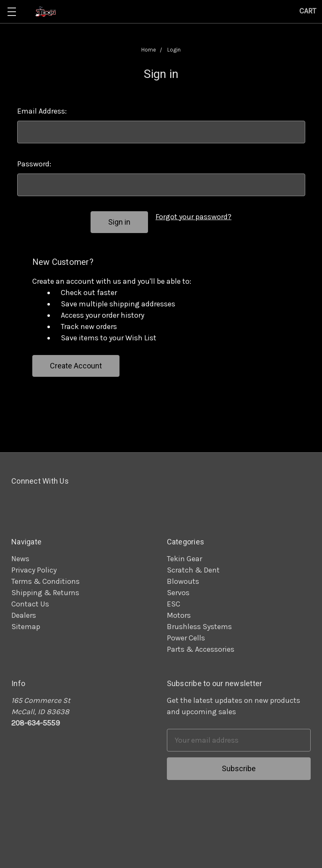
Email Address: (42, 111)
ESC (174, 604)
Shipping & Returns (45, 593)
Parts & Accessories (201, 649)
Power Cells (186, 638)
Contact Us (30, 604)
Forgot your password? (193, 217)
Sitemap (26, 627)
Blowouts (183, 581)
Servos (178, 593)
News (20, 559)
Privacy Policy (34, 570)
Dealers (24, 615)
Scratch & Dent (193, 570)
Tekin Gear (184, 559)
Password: (34, 164)
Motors (179, 615)
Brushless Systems (199, 627)
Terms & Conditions (45, 581)
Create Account (76, 366)
